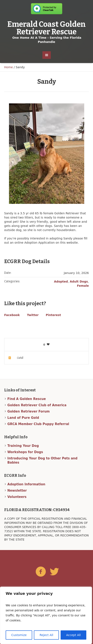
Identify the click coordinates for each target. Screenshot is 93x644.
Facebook (12, 315)
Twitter (33, 315)
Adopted (61, 282)
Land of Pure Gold (23, 418)
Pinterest (53, 315)
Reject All (46, 635)
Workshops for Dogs (25, 452)
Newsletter (17, 491)
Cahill (20, 358)
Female (83, 286)
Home (8, 67)
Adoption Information (26, 484)
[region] (46, 615)
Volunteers (17, 497)
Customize (19, 635)
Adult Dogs (79, 282)
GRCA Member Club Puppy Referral (38, 424)
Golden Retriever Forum (28, 411)
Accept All (74, 635)
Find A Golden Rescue (27, 399)
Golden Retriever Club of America (37, 405)
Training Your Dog (23, 446)
